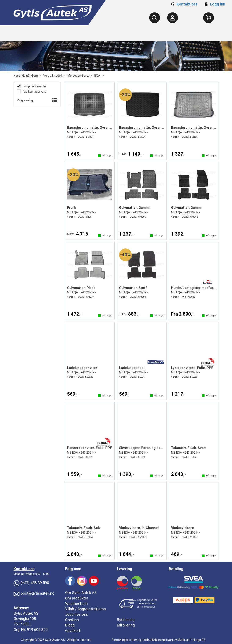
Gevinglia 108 (25, 619)
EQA (97, 76)
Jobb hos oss (77, 614)
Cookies (72, 620)
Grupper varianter (35, 86)
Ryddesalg (126, 620)
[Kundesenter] (173, 18)
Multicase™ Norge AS (192, 640)
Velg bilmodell (53, 76)
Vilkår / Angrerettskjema (85, 609)
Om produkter (77, 598)
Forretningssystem (124, 640)
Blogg (70, 625)
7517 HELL (23, 624)
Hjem (34, 76)
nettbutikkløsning (153, 640)
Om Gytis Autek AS (81, 593)
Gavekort (73, 631)
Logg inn (214, 4)
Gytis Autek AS (26, 613)
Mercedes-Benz (78, 76)
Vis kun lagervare (35, 92)
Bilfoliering (126, 625)
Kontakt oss (187, 4)
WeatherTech (76, 604)
